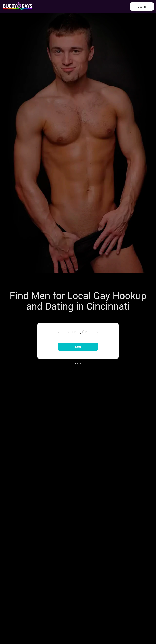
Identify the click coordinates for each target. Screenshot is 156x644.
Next (78, 347)
